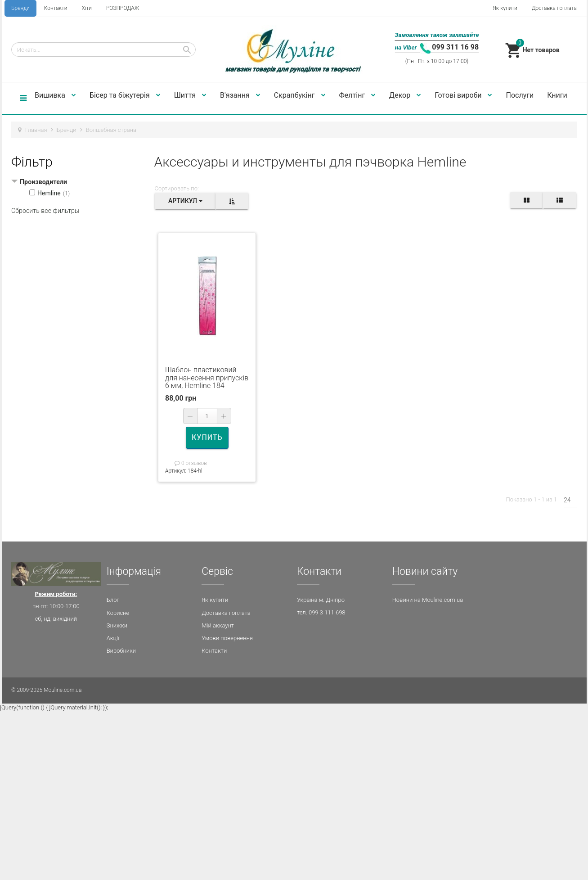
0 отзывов (191, 463)
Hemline (49, 193)
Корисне (118, 613)
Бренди (20, 8)
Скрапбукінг (300, 95)
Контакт (213, 651)
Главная (36, 130)
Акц (112, 638)
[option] (207, 296)
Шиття (190, 95)
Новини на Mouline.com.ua (428, 600)
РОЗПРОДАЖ (123, 8)
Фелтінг (358, 95)
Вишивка (55, 95)
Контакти (56, 8)
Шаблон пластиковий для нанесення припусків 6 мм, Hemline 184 (207, 378)
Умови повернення (227, 638)
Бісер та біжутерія (125, 95)
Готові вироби (463, 95)
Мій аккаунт (218, 625)
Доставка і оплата (554, 8)
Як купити (505, 8)
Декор (405, 95)
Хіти (86, 8)
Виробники (121, 651)
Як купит (213, 600)
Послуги (520, 95)
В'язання (240, 95)
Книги (557, 95)
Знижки (117, 625)
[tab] (80, 183)
